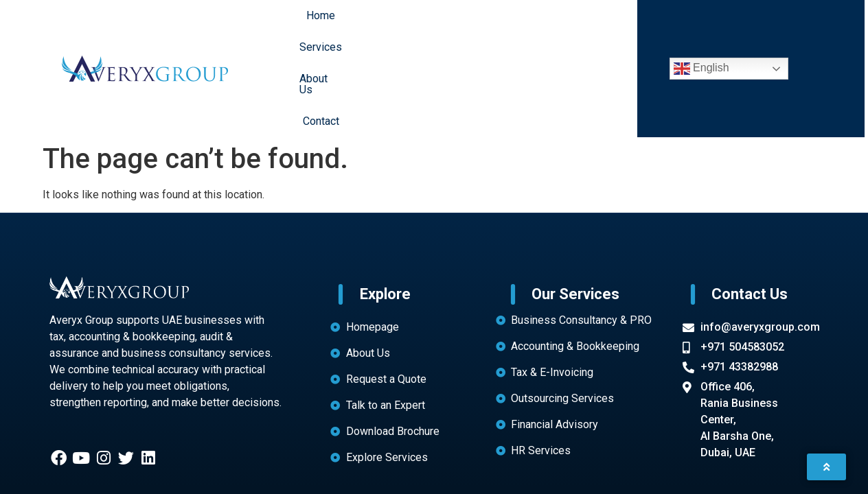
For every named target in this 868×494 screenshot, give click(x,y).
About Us (491, 24)
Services (427, 24)
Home (371, 24)
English (701, 25)
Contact (552, 24)
